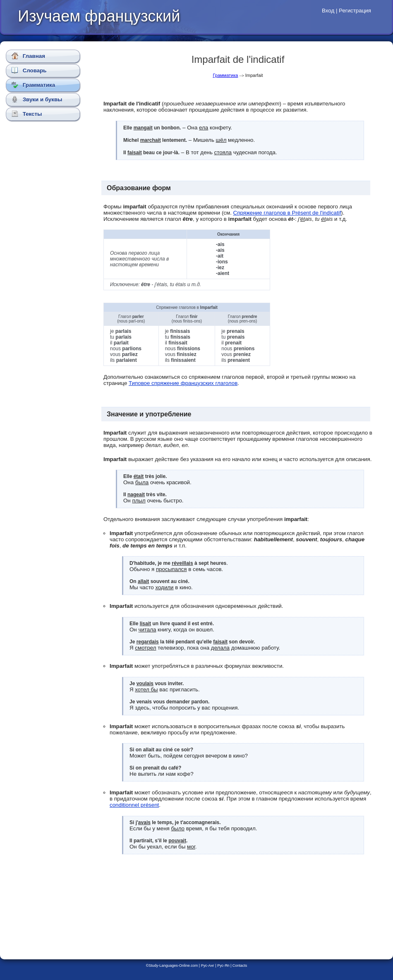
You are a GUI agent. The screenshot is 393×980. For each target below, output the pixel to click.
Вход (328, 11)
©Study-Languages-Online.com (172, 966)
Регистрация (355, 11)
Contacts (240, 966)
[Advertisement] (45, 271)
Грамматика (33, 85)
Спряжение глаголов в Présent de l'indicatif (287, 213)
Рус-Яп (223, 966)
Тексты (27, 114)
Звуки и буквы (37, 99)
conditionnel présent (134, 805)
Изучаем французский (99, 16)
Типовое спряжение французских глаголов (183, 383)
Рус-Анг (208, 966)
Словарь (29, 70)
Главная (28, 56)
